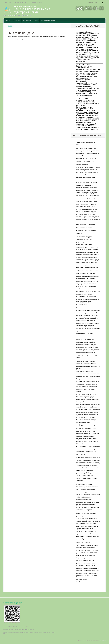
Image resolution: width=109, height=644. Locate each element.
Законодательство (21, 3)
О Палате (17, 21)
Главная (8, 3)
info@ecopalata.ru (25, 627)
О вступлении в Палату (31, 21)
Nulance (85, 640)
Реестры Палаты (36, 3)
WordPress (103, 640)
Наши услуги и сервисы (49, 21)
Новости (8, 21)
